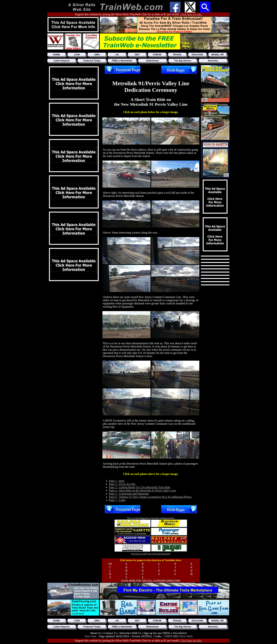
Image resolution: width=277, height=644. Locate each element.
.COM (77, 55)
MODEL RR (217, 55)
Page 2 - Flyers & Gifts (122, 484)
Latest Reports (62, 61)
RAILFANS (197, 55)
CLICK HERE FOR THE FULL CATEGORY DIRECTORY (151, 581)
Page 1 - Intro (117, 481)
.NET (137, 55)
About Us (96, 633)
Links (158, 636)
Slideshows (152, 61)
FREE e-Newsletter (122, 61)
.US (117, 55)
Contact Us (111, 633)
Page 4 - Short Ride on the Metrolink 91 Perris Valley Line (143, 490)
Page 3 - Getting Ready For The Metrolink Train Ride (140, 487)
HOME (57, 55)
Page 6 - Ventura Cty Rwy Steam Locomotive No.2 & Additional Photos (150, 497)
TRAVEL (177, 55)
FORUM (157, 55)
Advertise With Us (131, 633)
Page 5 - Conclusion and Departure (129, 494)
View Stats (90, 636)
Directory (213, 61)
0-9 (110, 564)
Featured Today (92, 61)
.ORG (97, 55)
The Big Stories (183, 61)
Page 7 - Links (117, 500)
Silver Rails (186, 636)
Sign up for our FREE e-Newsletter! (165, 633)
